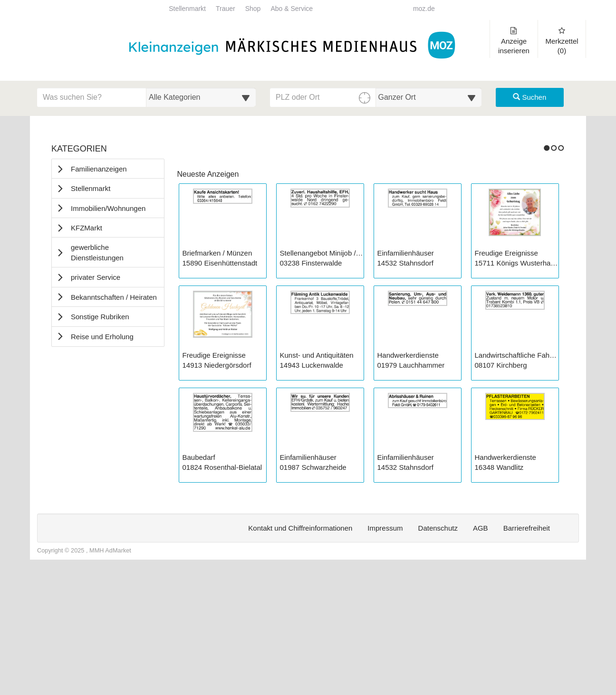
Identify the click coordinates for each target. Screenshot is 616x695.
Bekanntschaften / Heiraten (114, 297)
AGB (481, 658)
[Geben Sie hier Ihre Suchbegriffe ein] (92, 97)
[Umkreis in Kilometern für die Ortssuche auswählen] (429, 97)
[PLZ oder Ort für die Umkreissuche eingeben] (323, 97)
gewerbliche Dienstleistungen (97, 252)
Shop (253, 9)
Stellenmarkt (187, 9)
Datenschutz (438, 658)
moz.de (424, 9)
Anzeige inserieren (514, 41)
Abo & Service (292, 9)
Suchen (529, 97)
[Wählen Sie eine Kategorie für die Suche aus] (201, 97)
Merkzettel (562, 41)
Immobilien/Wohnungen (108, 208)
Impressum (385, 658)
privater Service (96, 277)
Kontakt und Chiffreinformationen (300, 658)
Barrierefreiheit (527, 658)
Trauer (226, 9)
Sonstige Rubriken (100, 317)
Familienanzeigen (99, 169)
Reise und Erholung (102, 337)
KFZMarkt (87, 228)
